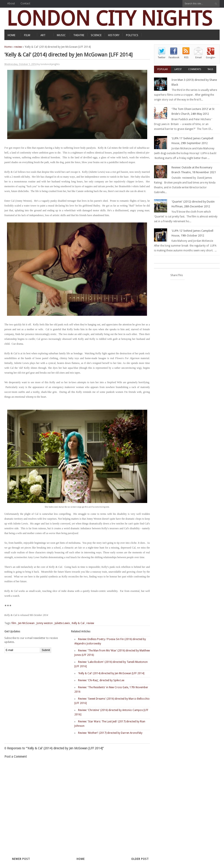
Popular (163, 69)
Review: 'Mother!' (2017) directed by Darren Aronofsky (110, 733)
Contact (25, 3)
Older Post (140, 859)
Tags (210, 69)
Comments (195, 69)
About (11, 3)
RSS (186, 57)
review (18, 47)
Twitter (162, 57)
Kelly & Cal (78, 623)
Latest (178, 69)
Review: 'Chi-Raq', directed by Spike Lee (101, 680)
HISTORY (114, 35)
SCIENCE (96, 35)
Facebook (174, 57)
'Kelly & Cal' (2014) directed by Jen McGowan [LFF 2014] (111, 673)
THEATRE (79, 35)
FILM (27, 35)
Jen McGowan (26, 623)
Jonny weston (45, 623)
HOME (11, 35)
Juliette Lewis (62, 623)
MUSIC (61, 35)
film (14, 623)
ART (43, 35)
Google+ (211, 57)
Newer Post (21, 859)
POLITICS (132, 35)
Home (8, 47)
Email (199, 57)
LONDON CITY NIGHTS (109, 19)
